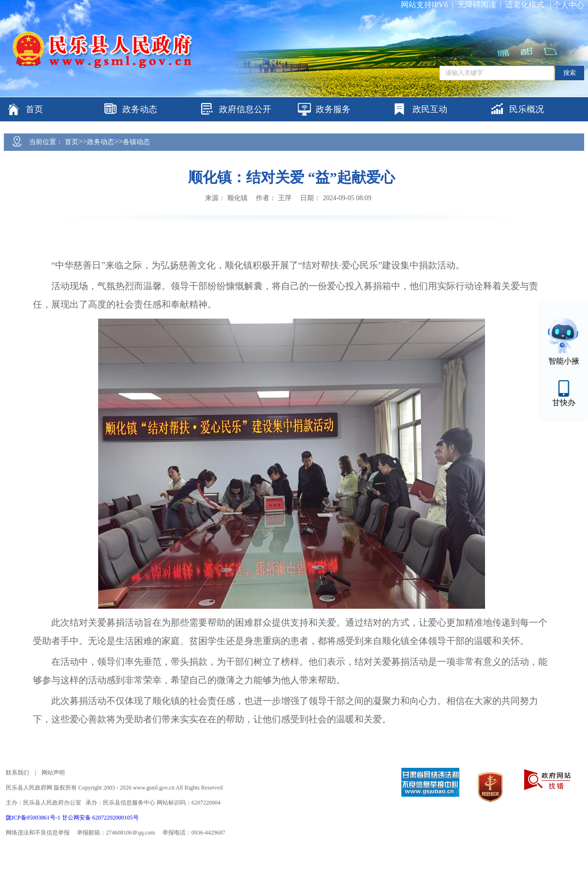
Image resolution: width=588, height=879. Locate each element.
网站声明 (53, 773)
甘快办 (564, 403)
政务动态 (101, 142)
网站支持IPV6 (425, 5)
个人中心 (569, 5)
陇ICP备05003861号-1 (34, 818)
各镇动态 (136, 142)
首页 (72, 142)
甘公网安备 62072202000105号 (100, 818)
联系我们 (17, 773)
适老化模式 (525, 5)
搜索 (570, 73)
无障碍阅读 (477, 5)
